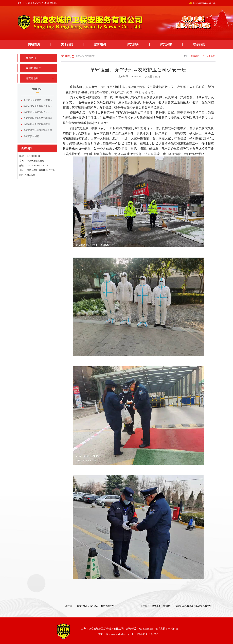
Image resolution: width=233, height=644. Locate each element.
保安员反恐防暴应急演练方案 (38, 130)
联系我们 (199, 44)
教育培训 (100, 44)
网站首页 (34, 44)
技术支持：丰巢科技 (167, 629)
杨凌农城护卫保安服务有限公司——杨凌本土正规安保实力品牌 (39, 124)
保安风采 (166, 44)
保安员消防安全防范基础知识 (38, 118)
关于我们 (67, 44)
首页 (186, 56)
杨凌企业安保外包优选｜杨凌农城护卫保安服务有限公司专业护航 (39, 106)
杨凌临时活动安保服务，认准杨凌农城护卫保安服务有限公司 (39, 112)
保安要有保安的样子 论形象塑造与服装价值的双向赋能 (39, 100)
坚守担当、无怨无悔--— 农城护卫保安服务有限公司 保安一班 (182, 606)
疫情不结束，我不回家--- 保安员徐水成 (95, 606)
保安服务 (133, 44)
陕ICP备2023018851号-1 (145, 634)
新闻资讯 (31, 58)
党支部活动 (32, 78)
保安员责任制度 (31, 136)
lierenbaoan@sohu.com (204, 3)
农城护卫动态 (33, 68)
